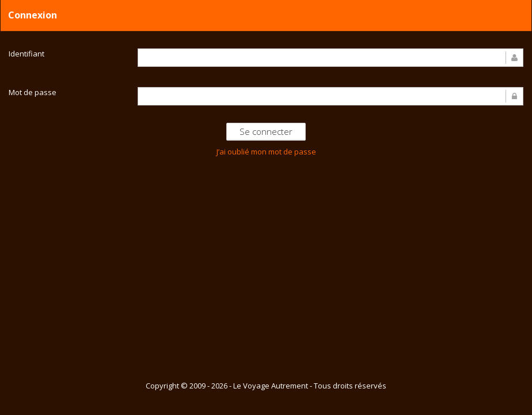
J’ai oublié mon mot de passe (266, 152)
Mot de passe (33, 92)
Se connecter (266, 131)
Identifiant (26, 54)
